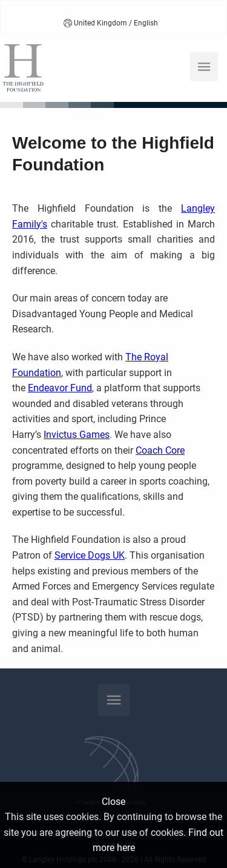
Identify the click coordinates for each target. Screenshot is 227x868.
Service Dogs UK (90, 555)
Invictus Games (77, 435)
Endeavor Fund (60, 388)
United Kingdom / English (111, 23)
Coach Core (160, 450)
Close (113, 802)
